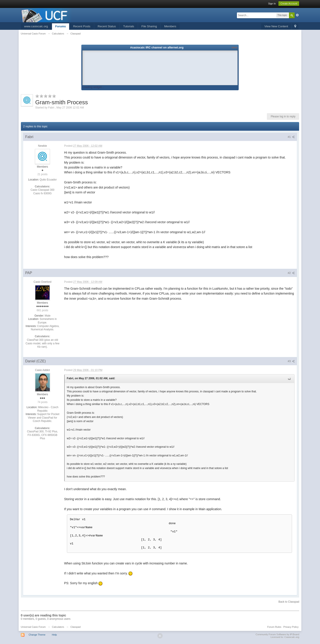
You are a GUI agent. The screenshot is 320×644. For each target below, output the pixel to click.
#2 (291, 273)
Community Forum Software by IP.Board (277, 634)
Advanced (297, 15)
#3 (291, 361)
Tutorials (129, 26)
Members (170, 26)
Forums (61, 26)
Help (54, 635)
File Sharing (149, 26)
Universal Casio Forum (33, 627)
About (234, 47)
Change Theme (37, 635)
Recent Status (107, 26)
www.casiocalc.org (36, 26)
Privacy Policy (291, 627)
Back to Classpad (289, 602)
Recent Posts (82, 26)
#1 (291, 137)
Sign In (272, 4)
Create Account (289, 4)
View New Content (276, 26)
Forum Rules (274, 627)
